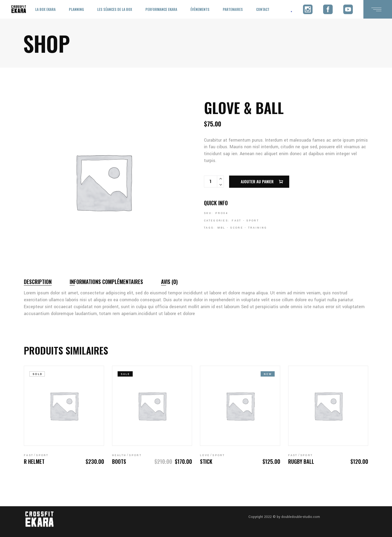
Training (258, 228)
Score (237, 228)
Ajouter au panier (257, 181)
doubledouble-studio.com (301, 517)
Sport (253, 221)
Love (205, 455)
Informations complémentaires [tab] (106, 282)
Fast (237, 221)
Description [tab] (38, 282)
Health (119, 455)
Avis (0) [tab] (169, 282)
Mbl (221, 228)
